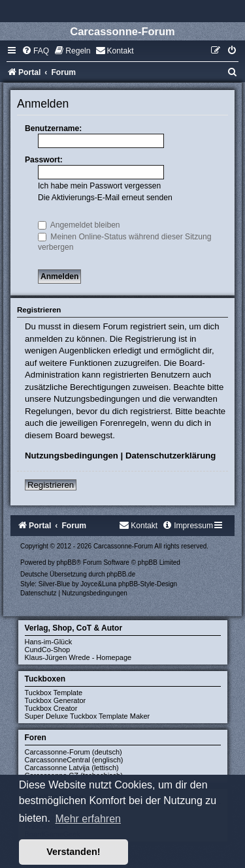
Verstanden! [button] (73, 852)
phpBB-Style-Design (148, 584)
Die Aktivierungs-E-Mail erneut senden (105, 198)
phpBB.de (121, 574)
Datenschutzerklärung (171, 456)
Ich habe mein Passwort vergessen (99, 186)
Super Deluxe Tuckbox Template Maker (88, 716)
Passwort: (44, 160)
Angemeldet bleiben (79, 225)
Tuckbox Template (54, 693)
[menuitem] (35, 51)
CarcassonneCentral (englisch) (74, 760)
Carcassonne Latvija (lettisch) (72, 768)
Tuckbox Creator (51, 708)
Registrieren (51, 485)
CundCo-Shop (48, 650)
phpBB (67, 562)
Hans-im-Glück (49, 642)
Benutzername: (53, 128)
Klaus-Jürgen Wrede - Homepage (78, 657)
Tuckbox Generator (56, 700)
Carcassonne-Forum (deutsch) (73, 752)
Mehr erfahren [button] (88, 819)
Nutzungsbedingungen (72, 456)
